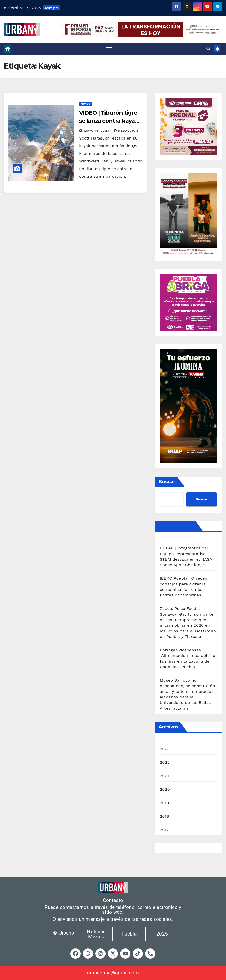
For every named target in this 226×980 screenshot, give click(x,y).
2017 (164, 830)
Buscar (167, 482)
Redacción (126, 131)
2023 (165, 749)
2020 (165, 789)
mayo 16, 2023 (97, 131)
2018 (164, 816)
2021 (164, 776)
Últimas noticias (176, 526)
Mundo (85, 104)
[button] (208, 49)
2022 (165, 762)
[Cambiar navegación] (109, 49)
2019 (164, 803)
